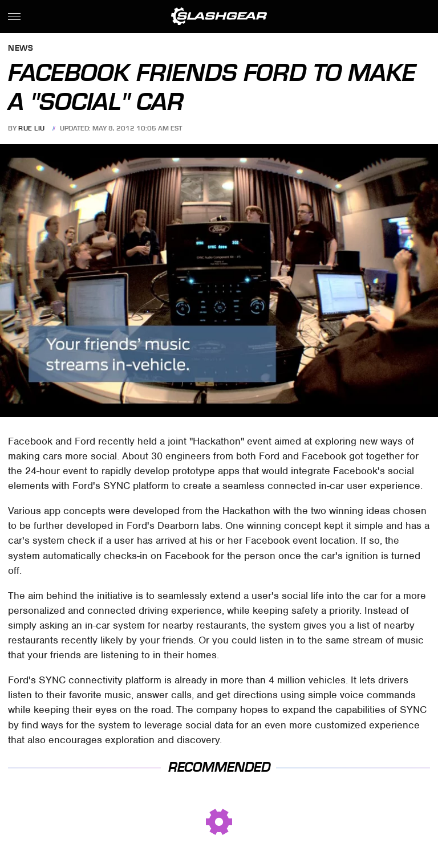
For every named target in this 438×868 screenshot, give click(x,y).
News (21, 49)
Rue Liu (32, 128)
